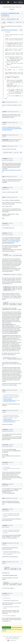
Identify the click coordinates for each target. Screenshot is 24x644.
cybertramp (5, 223)
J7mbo (4, 197)
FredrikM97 (5, 159)
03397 (4, 498)
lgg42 (4, 102)
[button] (18, 19)
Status (15, 636)
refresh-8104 (5, 445)
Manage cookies (15, 637)
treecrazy (4, 543)
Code (3, 22)
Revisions (10, 22)
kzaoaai (4, 411)
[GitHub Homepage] (8, 641)
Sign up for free (7, 627)
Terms (4, 636)
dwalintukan (5, 484)
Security (11, 636)
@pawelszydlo (5, 140)
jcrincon (4, 562)
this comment (14, 385)
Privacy (7, 636)
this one (7, 385)
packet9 (4, 135)
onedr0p (4, 122)
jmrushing (5, 233)
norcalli (4, 146)
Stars (19, 22)
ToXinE (4, 390)
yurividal (4, 112)
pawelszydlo (4, 13)
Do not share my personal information (12, 639)
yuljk (3, 177)
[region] (12, 65)
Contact (10, 637)
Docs (7, 637)
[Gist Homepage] (8, 2)
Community (19, 636)
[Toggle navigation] (2, 2)
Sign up (21, 2)
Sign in (15, 2)
